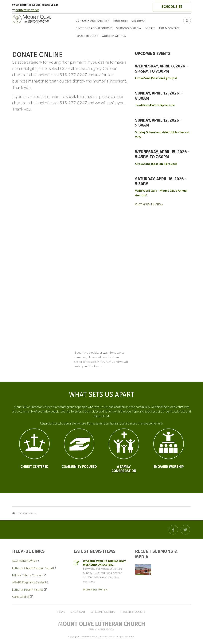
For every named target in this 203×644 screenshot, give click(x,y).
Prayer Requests (133, 612)
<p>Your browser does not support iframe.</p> (71, 196)
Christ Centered (35, 467)
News (61, 612)
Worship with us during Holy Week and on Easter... (105, 563)
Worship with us (114, 36)
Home (14, 513)
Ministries (120, 21)
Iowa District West (24, 561)
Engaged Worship (169, 467)
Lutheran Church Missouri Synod (33, 568)
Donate (150, 28)
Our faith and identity (92, 21)
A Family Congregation (124, 469)
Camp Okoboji (21, 597)
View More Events (148, 204)
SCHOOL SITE (172, 7)
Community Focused (79, 467)
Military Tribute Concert (27, 575)
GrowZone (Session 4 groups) (156, 78)
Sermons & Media (129, 28)
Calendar (139, 21)
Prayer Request (87, 36)
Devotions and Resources (94, 28)
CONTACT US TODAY (27, 10)
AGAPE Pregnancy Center (29, 582)
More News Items (95, 590)
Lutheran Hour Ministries (28, 590)
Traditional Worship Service (155, 105)
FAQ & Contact (169, 28)
